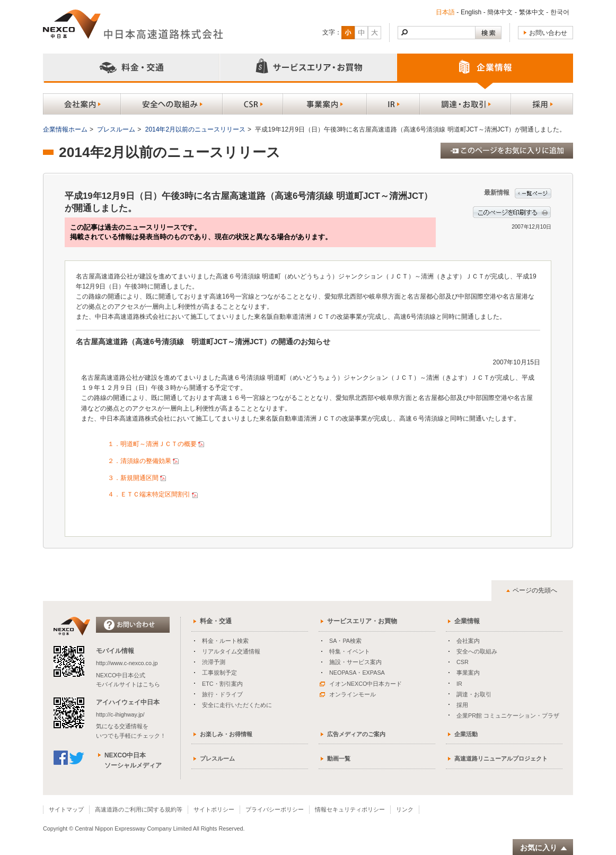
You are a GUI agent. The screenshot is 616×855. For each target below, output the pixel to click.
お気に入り (544, 848)
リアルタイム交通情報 (231, 651)
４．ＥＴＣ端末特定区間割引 (153, 494)
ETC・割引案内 (222, 684)
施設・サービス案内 (355, 662)
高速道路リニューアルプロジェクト (501, 758)
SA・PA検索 (345, 641)
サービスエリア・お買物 (362, 621)
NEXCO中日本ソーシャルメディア (133, 760)
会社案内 (468, 641)
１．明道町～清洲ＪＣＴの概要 (157, 444)
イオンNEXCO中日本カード (361, 684)
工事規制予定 (219, 673)
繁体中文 (532, 12)
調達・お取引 (474, 694)
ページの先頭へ (535, 590)
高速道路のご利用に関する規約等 (139, 809)
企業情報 (467, 621)
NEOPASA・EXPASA (357, 673)
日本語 (445, 12)
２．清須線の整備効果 (144, 461)
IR (459, 684)
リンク (405, 809)
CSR (463, 662)
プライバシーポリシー (275, 809)
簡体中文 (500, 12)
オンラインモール (348, 694)
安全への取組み (477, 651)
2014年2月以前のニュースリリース (195, 129)
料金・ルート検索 (225, 641)
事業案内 (468, 673)
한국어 (560, 12)
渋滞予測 (214, 662)
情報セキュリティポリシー (350, 809)
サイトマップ (66, 809)
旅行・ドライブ (222, 694)
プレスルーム (116, 129)
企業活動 (466, 734)
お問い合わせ (548, 33)
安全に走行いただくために (237, 705)
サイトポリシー (214, 809)
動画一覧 (339, 758)
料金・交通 (216, 621)
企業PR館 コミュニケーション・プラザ (508, 716)
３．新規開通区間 (138, 478)
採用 (462, 705)
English (471, 12)
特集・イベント (350, 651)
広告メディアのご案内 (356, 734)
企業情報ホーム (65, 129)
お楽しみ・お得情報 (226, 734)
